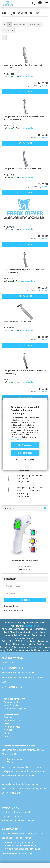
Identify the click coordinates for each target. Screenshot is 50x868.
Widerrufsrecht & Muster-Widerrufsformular (23, 678)
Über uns (8, 718)
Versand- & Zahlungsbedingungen (18, 673)
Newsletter (9, 730)
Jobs (6, 733)
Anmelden (25, 600)
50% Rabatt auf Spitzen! (15, 708)
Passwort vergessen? (14, 611)
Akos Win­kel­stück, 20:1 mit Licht (17, 322)
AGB (4, 682)
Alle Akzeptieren (25, 445)
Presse (7, 724)
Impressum (7, 663)
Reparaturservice (31, 626)
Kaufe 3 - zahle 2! (12, 705)
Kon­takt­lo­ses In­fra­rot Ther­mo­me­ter (25, 561)
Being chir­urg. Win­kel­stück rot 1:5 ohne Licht (22, 169)
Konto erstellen (11, 606)
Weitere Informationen (25, 460)
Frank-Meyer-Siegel (13, 721)
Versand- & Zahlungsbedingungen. (18, 776)
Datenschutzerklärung (19, 440)
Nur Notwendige (25, 453)
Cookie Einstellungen (12, 687)
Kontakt (8, 736)
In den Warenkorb (25, 91)
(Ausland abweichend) (28, 76)
